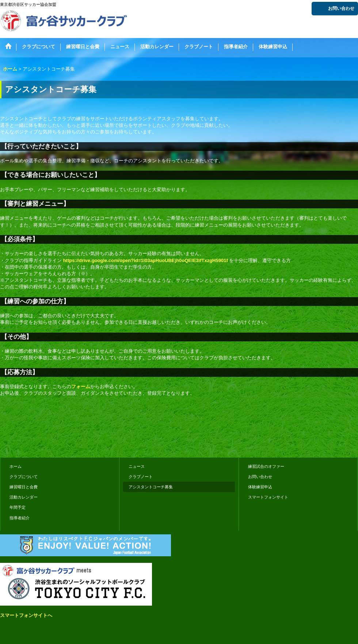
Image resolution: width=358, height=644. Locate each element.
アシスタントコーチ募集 (151, 487)
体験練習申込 (260, 487)
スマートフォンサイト (268, 497)
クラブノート (141, 477)
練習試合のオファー (266, 466)
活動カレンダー (24, 497)
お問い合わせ (341, 8)
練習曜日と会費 (24, 487)
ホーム (16, 466)
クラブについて (24, 477)
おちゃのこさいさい (337, 442)
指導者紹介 (20, 518)
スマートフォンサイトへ (26, 615)
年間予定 (18, 507)
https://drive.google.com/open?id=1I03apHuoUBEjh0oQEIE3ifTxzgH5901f (146, 260)
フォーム (81, 387)
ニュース (137, 466)
